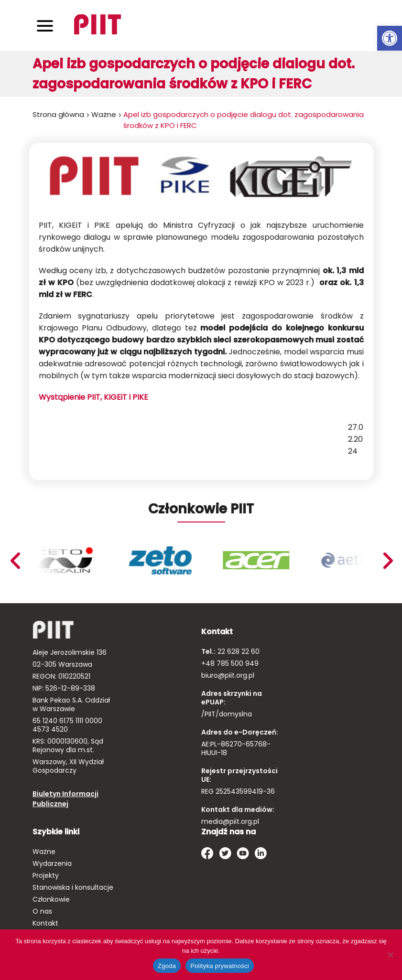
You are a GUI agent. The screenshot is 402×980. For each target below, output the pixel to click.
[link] (390, 38)
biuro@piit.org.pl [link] (228, 675)
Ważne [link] (104, 114)
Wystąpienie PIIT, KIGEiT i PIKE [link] (93, 397)
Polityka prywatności (220, 966)
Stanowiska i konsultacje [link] (73, 887)
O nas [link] (42, 911)
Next (15, 561)
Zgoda (167, 966)
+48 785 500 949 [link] (230, 663)
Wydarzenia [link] (52, 863)
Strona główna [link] (58, 114)
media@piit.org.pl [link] (230, 821)
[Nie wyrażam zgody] (390, 955)
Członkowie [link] (51, 899)
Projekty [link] (46, 875)
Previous (388, 561)
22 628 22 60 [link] (238, 651)
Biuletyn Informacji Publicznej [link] (65, 799)
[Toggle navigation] (45, 26)
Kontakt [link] (45, 923)
